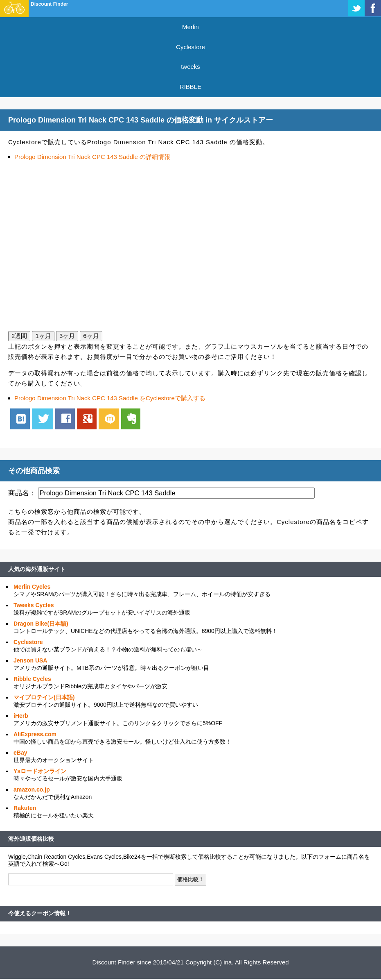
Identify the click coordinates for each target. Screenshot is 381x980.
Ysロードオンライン (40, 771)
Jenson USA (30, 660)
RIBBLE (190, 87)
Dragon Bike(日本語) (41, 624)
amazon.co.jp (32, 789)
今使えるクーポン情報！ (40, 913)
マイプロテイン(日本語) (44, 697)
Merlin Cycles (32, 587)
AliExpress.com (35, 734)
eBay (20, 753)
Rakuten (25, 808)
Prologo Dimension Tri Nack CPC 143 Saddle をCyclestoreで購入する (110, 398)
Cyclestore (190, 47)
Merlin (190, 27)
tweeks (190, 67)
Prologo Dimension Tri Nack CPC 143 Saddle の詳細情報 (92, 157)
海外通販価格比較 (31, 839)
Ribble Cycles (32, 679)
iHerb (21, 716)
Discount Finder (49, 4)
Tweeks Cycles (34, 605)
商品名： (22, 493)
